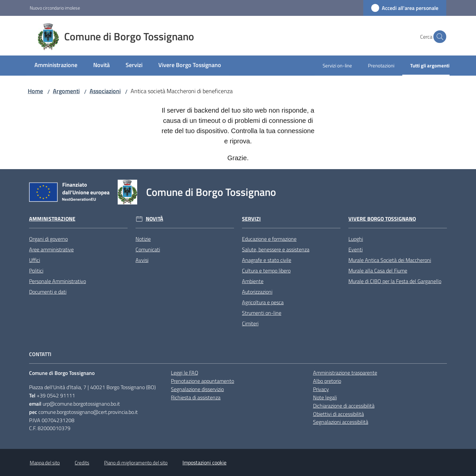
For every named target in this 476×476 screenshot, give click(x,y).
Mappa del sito (45, 463)
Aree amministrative (51, 249)
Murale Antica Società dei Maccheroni (390, 260)
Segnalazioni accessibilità (341, 422)
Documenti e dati (48, 292)
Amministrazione (52, 219)
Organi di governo (48, 239)
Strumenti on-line (262, 313)
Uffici (35, 260)
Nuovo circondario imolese (55, 8)
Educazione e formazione (269, 239)
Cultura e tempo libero (266, 271)
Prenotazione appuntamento (202, 381)
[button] (438, 37)
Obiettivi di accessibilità (338, 414)
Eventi (356, 249)
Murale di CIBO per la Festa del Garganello (395, 281)
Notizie (143, 239)
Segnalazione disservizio (197, 389)
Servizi (251, 219)
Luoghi (356, 239)
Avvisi (142, 260)
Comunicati (148, 249)
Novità (155, 219)
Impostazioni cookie (204, 462)
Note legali (325, 397)
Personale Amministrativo (58, 281)
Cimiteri (250, 323)
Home (35, 91)
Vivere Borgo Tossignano (382, 219)
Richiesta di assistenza (196, 397)
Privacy (321, 389)
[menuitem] (56, 66)
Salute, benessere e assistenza (276, 249)
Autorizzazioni (257, 292)
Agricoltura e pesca (263, 302)
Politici (36, 271)
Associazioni (105, 91)
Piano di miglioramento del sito (136, 463)
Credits (82, 463)
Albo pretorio (327, 381)
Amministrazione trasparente (345, 373)
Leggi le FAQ (185, 373)
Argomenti (66, 91)
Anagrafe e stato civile (267, 260)
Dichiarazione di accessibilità (344, 406)
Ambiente (253, 281)
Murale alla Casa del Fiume (378, 271)
